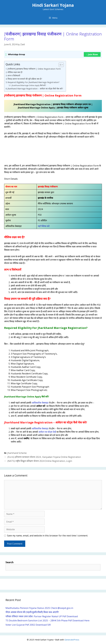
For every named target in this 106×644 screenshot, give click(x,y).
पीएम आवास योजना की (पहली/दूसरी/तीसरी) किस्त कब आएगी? (32, 612)
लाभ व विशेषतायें (14, 76)
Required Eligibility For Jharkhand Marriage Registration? (34, 82)
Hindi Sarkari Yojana (53, 5)
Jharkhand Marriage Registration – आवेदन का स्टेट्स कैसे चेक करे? (35, 89)
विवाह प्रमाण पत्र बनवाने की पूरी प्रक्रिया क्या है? (25, 79)
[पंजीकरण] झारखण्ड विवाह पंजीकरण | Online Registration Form (34, 69)
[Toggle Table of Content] (60, 65)
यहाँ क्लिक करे (44, 226)
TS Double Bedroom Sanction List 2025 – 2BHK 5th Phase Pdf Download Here (47, 620)
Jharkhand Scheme (17, 453)
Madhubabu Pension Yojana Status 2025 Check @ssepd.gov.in (39, 608)
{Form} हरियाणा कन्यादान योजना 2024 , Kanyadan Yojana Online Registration (44, 457)
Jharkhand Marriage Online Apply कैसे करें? (29, 85)
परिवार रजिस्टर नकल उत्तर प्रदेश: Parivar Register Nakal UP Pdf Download (42, 616)
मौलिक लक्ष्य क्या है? (15, 72)
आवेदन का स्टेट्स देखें (47, 432)
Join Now (92, 54)
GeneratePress (72, 640)
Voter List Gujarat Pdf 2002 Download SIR (28, 625)
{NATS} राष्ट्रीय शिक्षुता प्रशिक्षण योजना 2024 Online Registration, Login (40, 461)
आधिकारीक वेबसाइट (40, 403)
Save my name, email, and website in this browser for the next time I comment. (47, 536)
